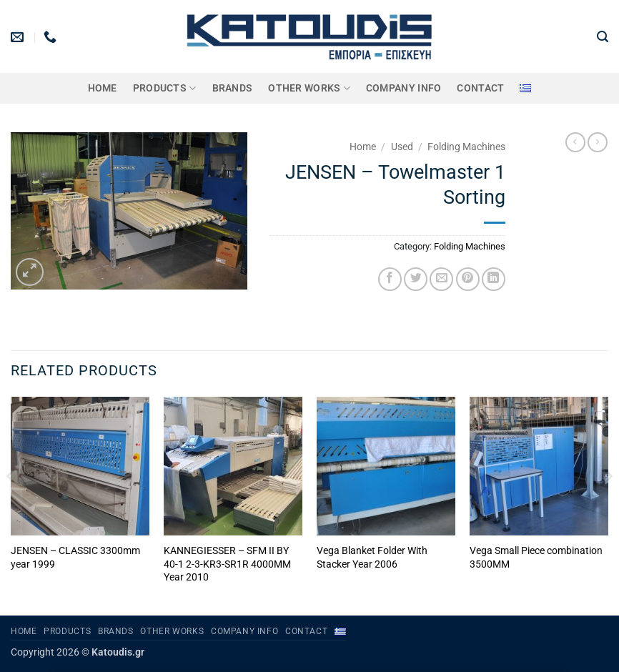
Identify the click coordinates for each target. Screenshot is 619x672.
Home (103, 88)
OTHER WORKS (309, 88)
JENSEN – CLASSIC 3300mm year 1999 (75, 558)
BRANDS (233, 88)
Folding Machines (466, 147)
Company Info (403, 88)
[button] (603, 37)
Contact (480, 88)
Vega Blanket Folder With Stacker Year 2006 (372, 558)
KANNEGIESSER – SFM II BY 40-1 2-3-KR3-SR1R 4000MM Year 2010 (227, 564)
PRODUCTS (165, 88)
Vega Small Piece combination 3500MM (536, 558)
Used (402, 147)
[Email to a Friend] (441, 279)
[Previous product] (598, 142)
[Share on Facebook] (390, 279)
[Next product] (575, 142)
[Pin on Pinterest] (468, 279)
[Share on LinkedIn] (494, 279)
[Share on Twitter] (416, 279)
